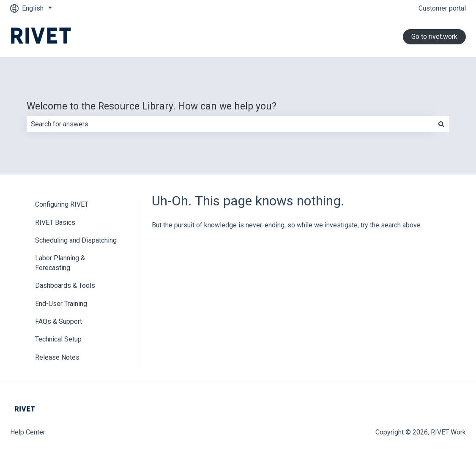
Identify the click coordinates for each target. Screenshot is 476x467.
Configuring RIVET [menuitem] (62, 204)
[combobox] (230, 124)
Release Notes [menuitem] (57, 357)
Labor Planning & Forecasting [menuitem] (60, 263)
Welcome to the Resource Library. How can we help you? (152, 106)
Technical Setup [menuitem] (58, 339)
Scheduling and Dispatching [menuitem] (76, 240)
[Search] (441, 124)
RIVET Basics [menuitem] (55, 223)
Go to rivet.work (434, 37)
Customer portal (442, 8)
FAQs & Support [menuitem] (59, 321)
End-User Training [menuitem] (61, 304)
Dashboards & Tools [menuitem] (65, 285)
